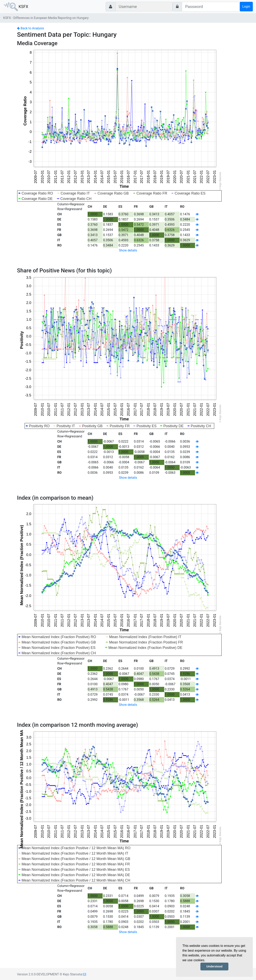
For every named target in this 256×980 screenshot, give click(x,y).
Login (246, 6)
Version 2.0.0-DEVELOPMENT (38, 974)
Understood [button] (214, 966)
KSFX (23, 7)
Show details (128, 250)
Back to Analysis (30, 28)
